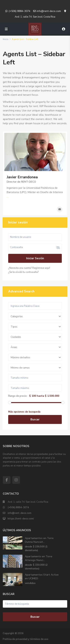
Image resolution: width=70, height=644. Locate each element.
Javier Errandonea (22, 177)
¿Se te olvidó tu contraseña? (23, 272)
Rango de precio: (18, 396)
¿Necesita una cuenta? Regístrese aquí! (29, 268)
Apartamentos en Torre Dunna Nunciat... (39, 540)
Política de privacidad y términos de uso (26, 639)
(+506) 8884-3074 (19, 11)
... (8, 196)
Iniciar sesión (35, 258)
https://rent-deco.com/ (21, 519)
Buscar (35, 419)
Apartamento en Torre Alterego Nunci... (39, 558)
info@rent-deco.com (49, 11)
